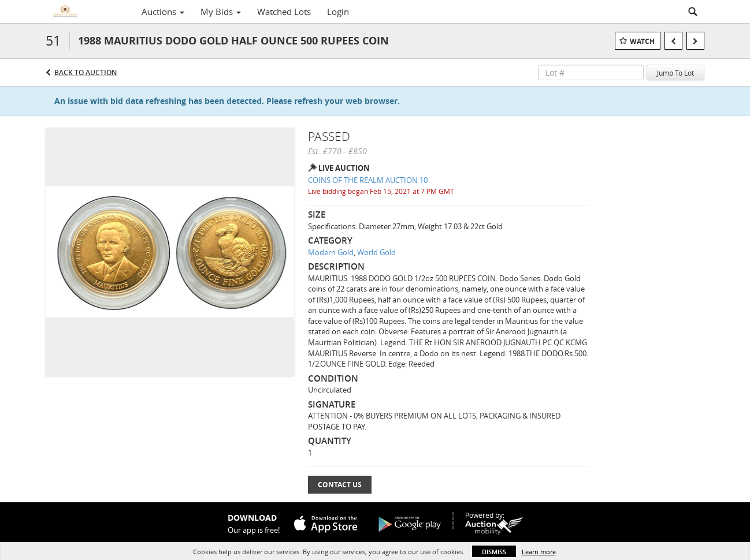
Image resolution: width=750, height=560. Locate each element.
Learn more (539, 552)
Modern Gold (331, 252)
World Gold (376, 252)
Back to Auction (86, 72)
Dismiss (494, 552)
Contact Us (340, 485)
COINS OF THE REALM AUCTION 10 (368, 180)
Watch (642, 41)
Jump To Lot (675, 73)
